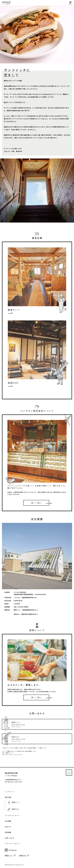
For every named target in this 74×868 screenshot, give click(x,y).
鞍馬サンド (14, 802)
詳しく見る (36, 506)
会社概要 (8, 821)
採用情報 (8, 832)
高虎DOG (13, 809)
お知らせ (8, 827)
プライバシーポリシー (13, 844)
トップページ (10, 792)
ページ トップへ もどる (69, 772)
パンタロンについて (12, 815)
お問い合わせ (10, 838)
